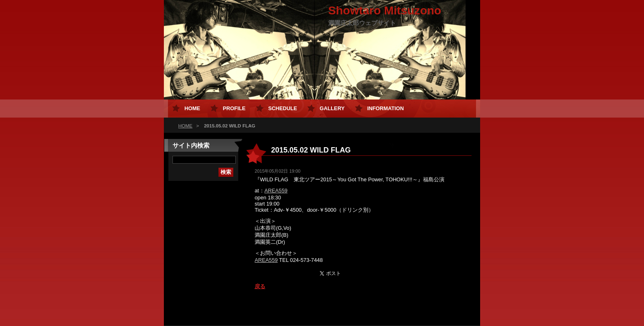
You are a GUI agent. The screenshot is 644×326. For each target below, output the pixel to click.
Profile (234, 108)
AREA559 (276, 191)
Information (385, 108)
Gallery (332, 108)
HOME (185, 126)
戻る (260, 286)
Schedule (283, 108)
